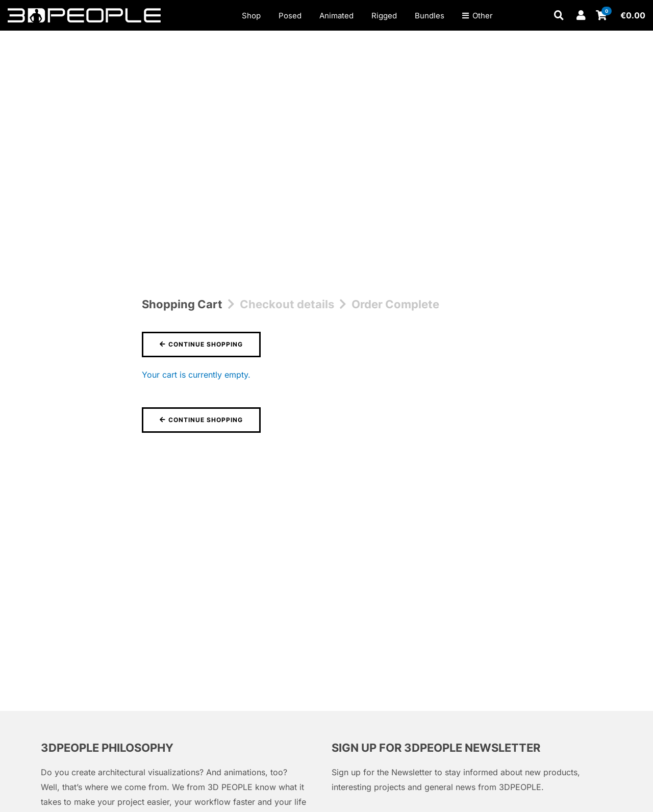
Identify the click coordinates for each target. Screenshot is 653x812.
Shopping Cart (182, 304)
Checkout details (287, 304)
